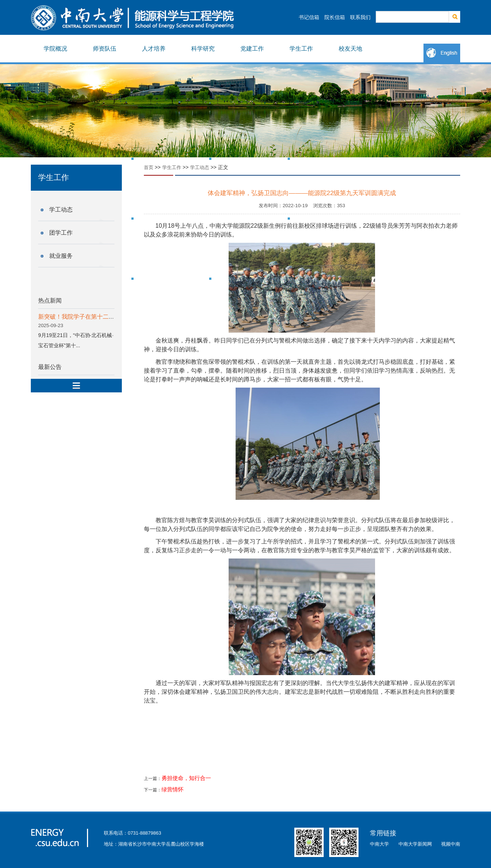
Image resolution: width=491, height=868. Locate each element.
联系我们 (360, 17)
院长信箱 (335, 17)
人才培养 (154, 49)
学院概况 (55, 49)
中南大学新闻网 (415, 844)
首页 (149, 167)
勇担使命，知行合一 (186, 778)
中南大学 (379, 844)
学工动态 (61, 210)
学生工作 (301, 49)
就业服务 (61, 256)
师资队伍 (105, 49)
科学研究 (203, 49)
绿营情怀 (172, 790)
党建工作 (252, 49)
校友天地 (350, 49)
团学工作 (61, 233)
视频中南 (451, 844)
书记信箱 (309, 17)
